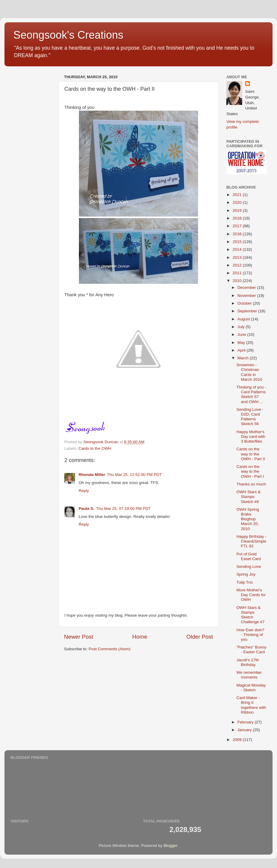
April (242, 350)
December (247, 287)
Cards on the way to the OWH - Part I (250, 471)
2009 (238, 740)
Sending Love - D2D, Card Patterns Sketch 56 (250, 417)
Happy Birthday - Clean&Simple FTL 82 (252, 541)
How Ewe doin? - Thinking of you (250, 635)
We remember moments (249, 675)
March (243, 358)
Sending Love (249, 567)
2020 (238, 202)
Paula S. (87, 509)
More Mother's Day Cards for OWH (251, 595)
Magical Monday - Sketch (251, 688)
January (245, 730)
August (244, 319)
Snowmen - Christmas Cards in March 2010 (249, 372)
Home (140, 637)
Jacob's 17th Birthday (248, 662)
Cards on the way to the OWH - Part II (251, 454)
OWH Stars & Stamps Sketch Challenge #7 (251, 615)
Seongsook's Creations (68, 35)
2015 (238, 242)
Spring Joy (246, 574)
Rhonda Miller (92, 475)
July (242, 327)
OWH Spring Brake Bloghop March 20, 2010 (248, 519)
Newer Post (79, 637)
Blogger (170, 846)
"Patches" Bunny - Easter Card (251, 650)
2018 (238, 218)
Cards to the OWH (95, 448)
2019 (238, 210)
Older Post (200, 637)
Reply (84, 491)
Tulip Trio (245, 582)
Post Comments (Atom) (110, 649)
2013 (238, 257)
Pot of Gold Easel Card (249, 556)
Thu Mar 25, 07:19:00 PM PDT (124, 509)
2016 (238, 234)
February (246, 722)
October (245, 303)
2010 (238, 281)
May (242, 343)
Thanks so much (251, 484)
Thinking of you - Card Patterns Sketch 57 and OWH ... (251, 394)
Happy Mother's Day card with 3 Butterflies (251, 437)
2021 (238, 195)
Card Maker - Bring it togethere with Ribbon (251, 705)
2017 (238, 226)
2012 (238, 265)
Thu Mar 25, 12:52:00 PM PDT (134, 475)
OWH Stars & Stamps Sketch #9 (249, 497)
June (242, 334)
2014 (238, 249)
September (248, 311)
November (247, 296)
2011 (238, 273)
